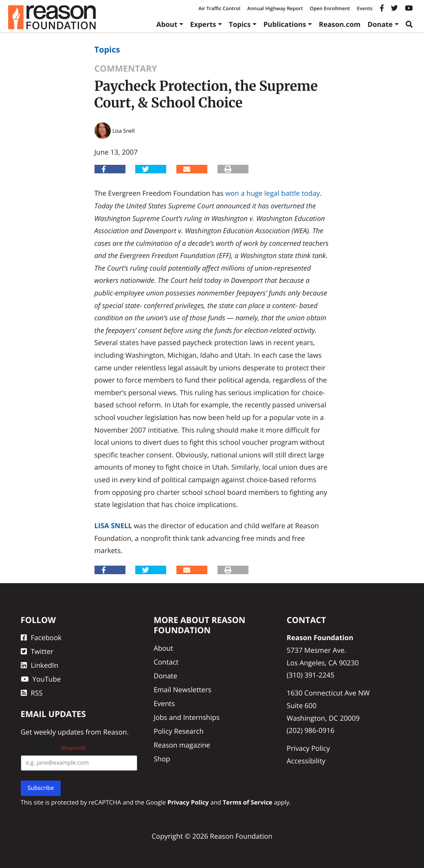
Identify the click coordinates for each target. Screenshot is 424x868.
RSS (32, 693)
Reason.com (340, 24)
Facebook (41, 637)
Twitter (37, 651)
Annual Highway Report (275, 8)
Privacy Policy (308, 748)
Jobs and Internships (187, 717)
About (167, 24)
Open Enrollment (330, 8)
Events (365, 8)
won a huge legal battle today (272, 193)
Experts (203, 24)
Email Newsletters (182, 690)
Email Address (53, 748)
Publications (285, 24)
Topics (240, 24)
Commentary (126, 69)
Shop (162, 759)
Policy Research (179, 731)
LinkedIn (40, 665)
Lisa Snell (113, 526)
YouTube (41, 679)
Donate (380, 24)
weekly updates (59, 732)
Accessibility (306, 761)
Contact (166, 662)
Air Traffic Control (219, 8)
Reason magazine (182, 745)
